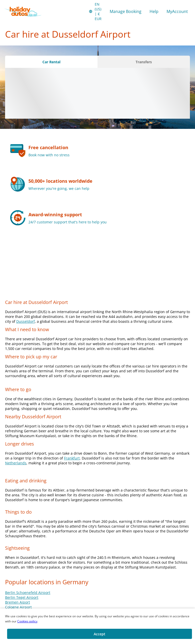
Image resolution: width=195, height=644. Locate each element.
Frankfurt (72, 458)
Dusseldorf (26, 321)
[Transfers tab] (144, 62)
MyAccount (177, 11)
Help (154, 11)
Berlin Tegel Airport (22, 597)
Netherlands (16, 463)
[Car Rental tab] (51, 62)
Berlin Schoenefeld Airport (28, 593)
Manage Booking (126, 11)
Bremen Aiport (18, 602)
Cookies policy (27, 621)
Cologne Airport (18, 607)
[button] (95, 11)
